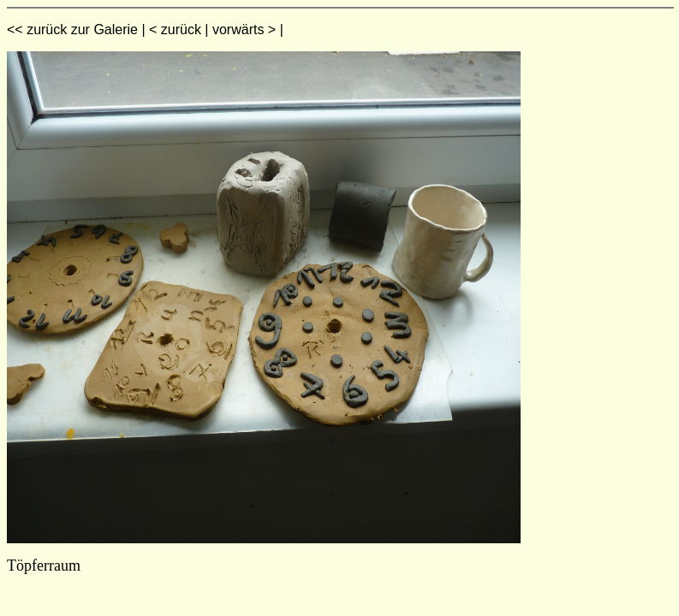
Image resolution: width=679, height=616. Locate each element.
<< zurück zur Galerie (72, 30)
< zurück (175, 30)
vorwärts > (244, 30)
